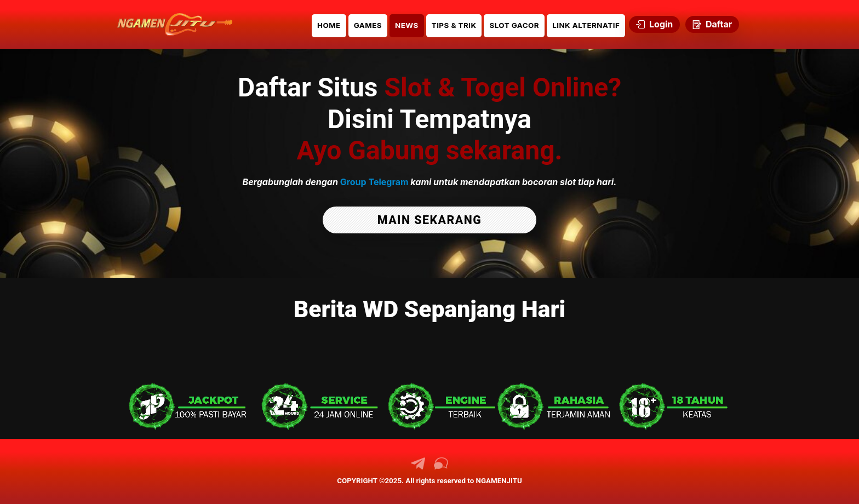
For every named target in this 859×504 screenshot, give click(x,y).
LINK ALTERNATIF (586, 25)
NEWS (407, 25)
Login (654, 24)
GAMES (368, 25)
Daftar (712, 24)
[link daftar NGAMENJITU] (175, 24)
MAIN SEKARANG (429, 220)
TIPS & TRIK (454, 25)
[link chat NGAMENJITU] (441, 468)
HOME (329, 25)
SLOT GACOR (514, 25)
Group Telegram (374, 182)
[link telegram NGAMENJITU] (418, 468)
